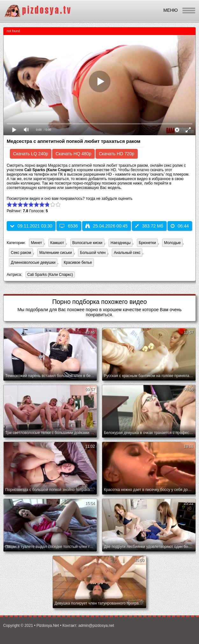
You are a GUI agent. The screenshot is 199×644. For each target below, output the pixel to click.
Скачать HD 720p (117, 154)
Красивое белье (78, 262)
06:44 (180, 226)
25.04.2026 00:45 (107, 226)
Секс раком (21, 253)
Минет (36, 243)
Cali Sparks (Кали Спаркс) (49, 275)
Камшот (57, 243)
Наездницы (121, 243)
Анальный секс (127, 253)
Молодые (172, 243)
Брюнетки (147, 243)
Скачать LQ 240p (31, 154)
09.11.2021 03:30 (31, 226)
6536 (69, 226)
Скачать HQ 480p (73, 154)
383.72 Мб (149, 226)
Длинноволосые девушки (33, 262)
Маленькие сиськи (55, 253)
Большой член (93, 253)
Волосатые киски (87, 243)
